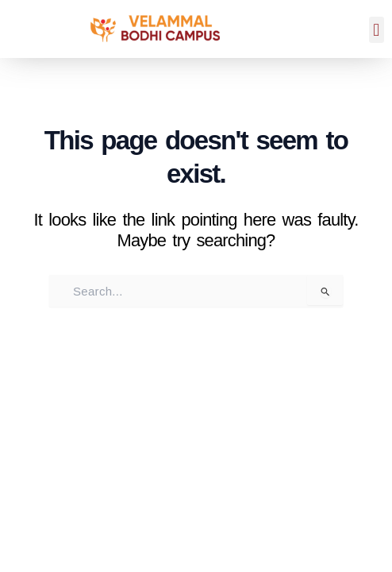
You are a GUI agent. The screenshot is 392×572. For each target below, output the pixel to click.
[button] (377, 30)
